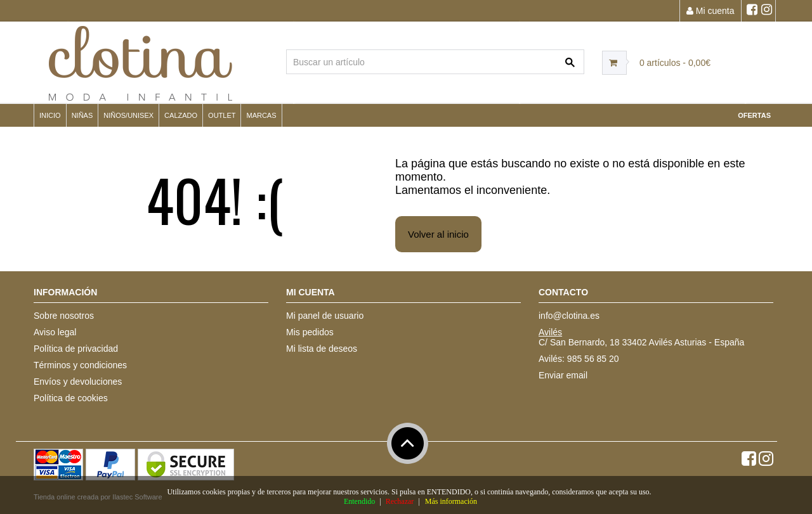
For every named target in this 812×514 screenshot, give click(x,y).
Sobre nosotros (64, 316)
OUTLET (222, 115)
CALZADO (181, 115)
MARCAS (261, 115)
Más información (451, 501)
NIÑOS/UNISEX (128, 115)
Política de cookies (71, 398)
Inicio (50, 115)
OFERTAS (754, 115)
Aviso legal (55, 332)
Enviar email (563, 375)
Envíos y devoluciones (78, 382)
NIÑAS (82, 115)
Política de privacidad (76, 349)
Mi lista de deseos (322, 349)
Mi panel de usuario (325, 316)
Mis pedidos (310, 332)
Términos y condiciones (80, 365)
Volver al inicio (438, 234)
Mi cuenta (710, 11)
